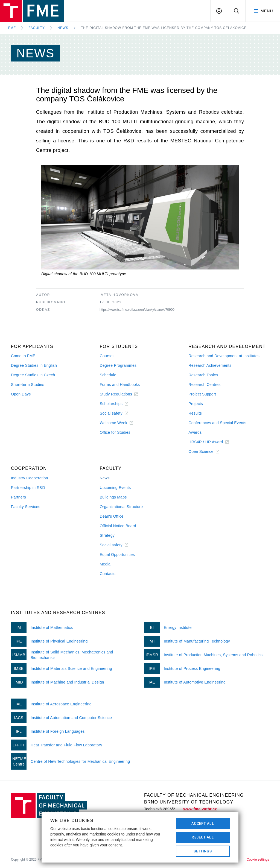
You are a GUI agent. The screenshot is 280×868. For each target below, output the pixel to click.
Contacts (108, 574)
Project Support (202, 394)
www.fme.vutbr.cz (200, 809)
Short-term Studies (28, 385)
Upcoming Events (115, 488)
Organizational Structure (121, 507)
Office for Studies (115, 432)
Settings (203, 851)
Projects (196, 404)
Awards (195, 432)
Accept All (203, 823)
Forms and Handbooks (120, 385)
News (63, 28)
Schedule (108, 375)
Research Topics (203, 375)
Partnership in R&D (28, 488)
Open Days (21, 394)
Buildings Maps (113, 497)
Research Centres (204, 385)
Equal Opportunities (117, 555)
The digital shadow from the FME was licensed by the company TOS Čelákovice (164, 28)
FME (12, 28)
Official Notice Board (118, 526)
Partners (18, 497)
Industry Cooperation (30, 478)
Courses (107, 356)
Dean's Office (112, 516)
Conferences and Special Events (217, 423)
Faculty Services (26, 507)
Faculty (37, 28)
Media (105, 564)
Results (195, 413)
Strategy (107, 535)
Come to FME (23, 356)
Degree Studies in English (34, 365)
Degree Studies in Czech (33, 375)
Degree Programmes (118, 365)
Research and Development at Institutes (224, 356)
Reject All (203, 837)
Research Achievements (210, 365)
